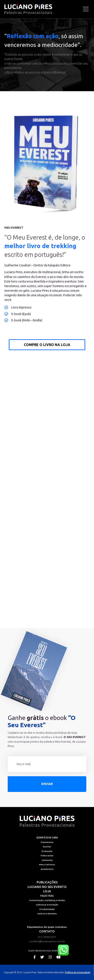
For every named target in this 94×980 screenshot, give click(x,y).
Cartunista (47, 860)
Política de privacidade (78, 972)
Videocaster (47, 856)
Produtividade (47, 909)
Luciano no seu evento (47, 887)
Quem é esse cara (47, 838)
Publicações (47, 882)
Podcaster (47, 851)
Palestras (47, 896)
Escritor (47, 847)
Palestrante (47, 842)
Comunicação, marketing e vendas (47, 900)
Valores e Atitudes (47, 914)
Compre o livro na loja (47, 345)
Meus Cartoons (47, 864)
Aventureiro (47, 869)
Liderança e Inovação (47, 905)
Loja (47, 891)
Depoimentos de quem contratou (47, 927)
